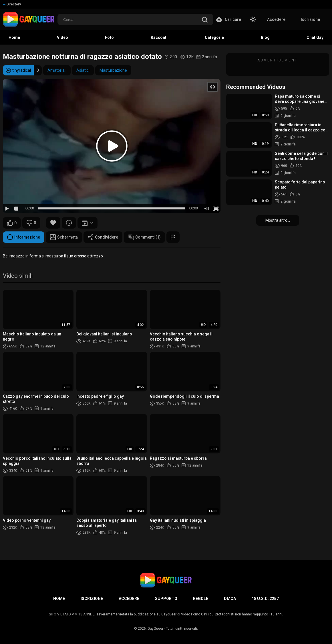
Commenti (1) (144, 237)
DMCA (230, 599)
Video (62, 37)
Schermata (64, 237)
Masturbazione (113, 70)
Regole (201, 599)
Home (14, 37)
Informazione (24, 237)
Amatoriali (57, 70)
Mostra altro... (278, 220)
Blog (265, 37)
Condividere (103, 237)
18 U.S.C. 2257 (265, 599)
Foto (109, 37)
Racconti (159, 37)
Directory (12, 4)
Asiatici (83, 70)
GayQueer (155, 629)
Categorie (214, 37)
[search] (205, 20)
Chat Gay (315, 37)
